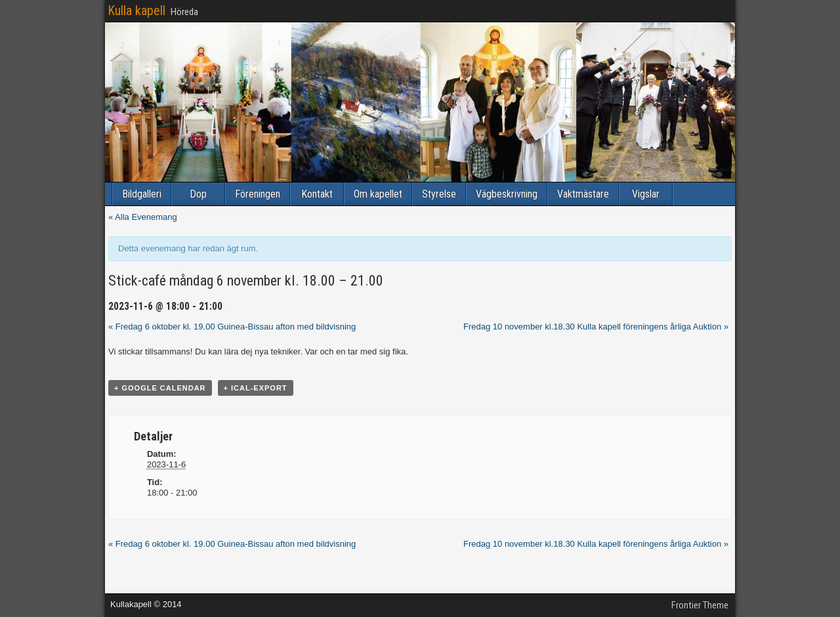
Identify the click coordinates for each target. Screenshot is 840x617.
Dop (198, 194)
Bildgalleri (142, 194)
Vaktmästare (583, 194)
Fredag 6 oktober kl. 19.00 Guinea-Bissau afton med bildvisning (232, 327)
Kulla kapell (136, 11)
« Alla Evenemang (143, 217)
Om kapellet (378, 194)
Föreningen (258, 194)
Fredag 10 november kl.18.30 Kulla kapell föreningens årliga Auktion (596, 327)
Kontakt (317, 194)
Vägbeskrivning (507, 194)
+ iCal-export (256, 388)
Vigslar (646, 194)
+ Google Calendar (160, 388)
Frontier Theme (700, 605)
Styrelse (439, 194)
